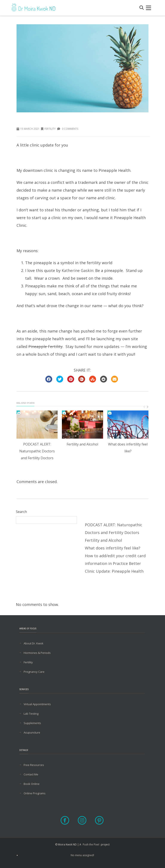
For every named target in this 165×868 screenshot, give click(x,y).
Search (21, 512)
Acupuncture (32, 732)
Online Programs (35, 793)
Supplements (32, 723)
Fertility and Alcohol (82, 444)
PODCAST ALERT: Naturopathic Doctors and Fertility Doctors (37, 451)
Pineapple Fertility (45, 346)
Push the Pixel (91, 844)
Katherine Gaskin (77, 270)
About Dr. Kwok (34, 643)
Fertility (48, 129)
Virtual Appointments (37, 704)
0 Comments (68, 129)
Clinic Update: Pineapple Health (114, 571)
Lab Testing (31, 714)
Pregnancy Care (34, 672)
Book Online (32, 784)
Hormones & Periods (37, 653)
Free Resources (34, 765)
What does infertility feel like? (113, 548)
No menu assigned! (82, 855)
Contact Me (31, 774)
